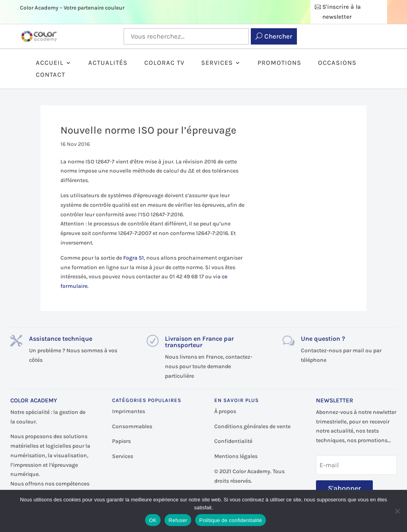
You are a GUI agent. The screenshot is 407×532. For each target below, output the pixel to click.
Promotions (279, 63)
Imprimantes (129, 411)
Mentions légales (236, 456)
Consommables (132, 426)
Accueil (50, 63)
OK (153, 520)
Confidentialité (233, 441)
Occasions (337, 63)
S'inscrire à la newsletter (342, 12)
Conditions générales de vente (252, 426)
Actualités (108, 63)
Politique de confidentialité (231, 520)
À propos (225, 411)
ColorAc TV (164, 63)
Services (217, 63)
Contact (50, 75)
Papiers (121, 441)
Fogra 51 (134, 258)
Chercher (278, 36)
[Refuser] (397, 511)
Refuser (178, 520)
